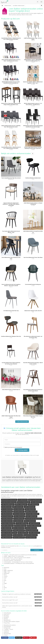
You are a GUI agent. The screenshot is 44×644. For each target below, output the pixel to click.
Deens (5, 588)
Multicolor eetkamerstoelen (21, 504)
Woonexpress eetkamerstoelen (8, 523)
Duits (5, 580)
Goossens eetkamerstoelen (31, 528)
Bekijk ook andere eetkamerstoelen (18, 153)
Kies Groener (7, 559)
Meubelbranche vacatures (10, 625)
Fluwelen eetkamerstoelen (19, 530)
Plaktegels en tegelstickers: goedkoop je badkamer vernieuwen (22, 594)
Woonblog (6, 616)
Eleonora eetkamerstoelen (30, 521)
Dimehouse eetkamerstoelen (19, 514)
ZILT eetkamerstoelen (23, 500)
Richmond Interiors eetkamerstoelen (9, 500)
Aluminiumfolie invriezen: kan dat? (22, 603)
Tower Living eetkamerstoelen (8, 504)
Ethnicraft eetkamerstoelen (7, 516)
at (4, 589)
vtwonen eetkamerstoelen (31, 516)
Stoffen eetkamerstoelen (34, 533)
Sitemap (6, 619)
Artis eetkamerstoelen (18, 521)
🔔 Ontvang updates (22, 450)
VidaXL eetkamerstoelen (7, 537)
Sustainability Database (9, 563)
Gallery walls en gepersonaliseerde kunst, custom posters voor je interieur (22, 607)
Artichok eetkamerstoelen (7, 519)
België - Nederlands (8, 570)
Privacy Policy (7, 623)
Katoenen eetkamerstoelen (19, 537)
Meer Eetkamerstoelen (22, 422)
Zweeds (6, 576)
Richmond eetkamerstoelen (20, 526)
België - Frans (7, 572)
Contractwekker (7, 562)
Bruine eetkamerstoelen (19, 509)
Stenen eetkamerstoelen (36, 502)
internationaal (17, 560)
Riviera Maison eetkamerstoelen (34, 526)
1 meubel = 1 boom (8, 629)
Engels (5, 583)
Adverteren (6, 632)
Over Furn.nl (7, 614)
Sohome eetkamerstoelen (7, 512)
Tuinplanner (7, 631)
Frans (5, 569)
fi (4, 585)
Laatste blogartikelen (8, 591)
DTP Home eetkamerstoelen (22, 523)
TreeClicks (6, 555)
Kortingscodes (7, 628)
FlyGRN (5, 556)
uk (4, 586)
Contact (6, 635)
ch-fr (5, 579)
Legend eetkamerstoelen (34, 523)
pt (4, 582)
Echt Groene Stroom (9, 558)
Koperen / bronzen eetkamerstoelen (9, 533)
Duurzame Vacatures (9, 560)
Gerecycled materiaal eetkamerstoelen (33, 519)
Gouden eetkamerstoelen (29, 507)
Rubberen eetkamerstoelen (18, 528)
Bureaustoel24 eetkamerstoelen (30, 535)
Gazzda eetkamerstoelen (7, 530)
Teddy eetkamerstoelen (7, 514)
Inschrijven (37, 550)
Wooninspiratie (7, 634)
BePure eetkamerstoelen (19, 516)
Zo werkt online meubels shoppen (12, 621)
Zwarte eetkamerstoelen (19, 512)
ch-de (5, 578)
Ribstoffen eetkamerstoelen (7, 526)
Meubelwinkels (7, 620)
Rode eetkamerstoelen (6, 507)
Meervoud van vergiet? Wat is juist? (22, 600)
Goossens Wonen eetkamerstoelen (9, 502)
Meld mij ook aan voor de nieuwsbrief (13, 447)
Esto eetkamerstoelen (6, 528)
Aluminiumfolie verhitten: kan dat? (22, 597)
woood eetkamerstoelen (19, 519)
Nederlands (7, 568)
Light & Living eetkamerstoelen (35, 500)
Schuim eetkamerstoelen (31, 537)
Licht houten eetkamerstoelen (33, 514)
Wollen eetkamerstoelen (18, 507)
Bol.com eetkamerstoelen (7, 509)
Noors (5, 575)
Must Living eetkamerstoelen (32, 530)
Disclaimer (6, 617)
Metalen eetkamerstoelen (7, 521)
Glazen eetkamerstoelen (33, 504)
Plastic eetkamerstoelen (30, 509)
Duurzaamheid (7, 626)
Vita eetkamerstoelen (18, 535)
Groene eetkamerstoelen (7, 535)
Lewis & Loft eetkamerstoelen (24, 502)
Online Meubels (7, 613)
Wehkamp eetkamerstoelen (31, 512)
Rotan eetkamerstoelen (23, 533)
